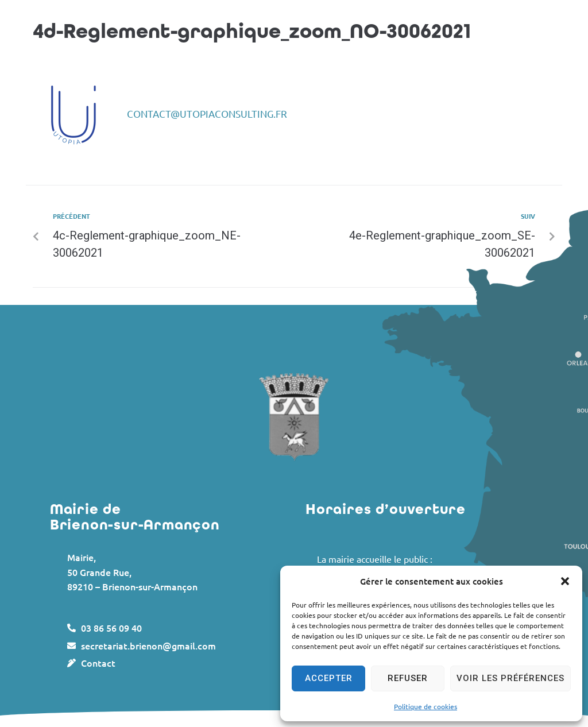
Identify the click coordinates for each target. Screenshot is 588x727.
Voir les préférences (510, 678)
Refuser (408, 678)
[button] (565, 581)
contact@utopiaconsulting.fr (207, 113)
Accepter (329, 678)
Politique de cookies (425, 706)
